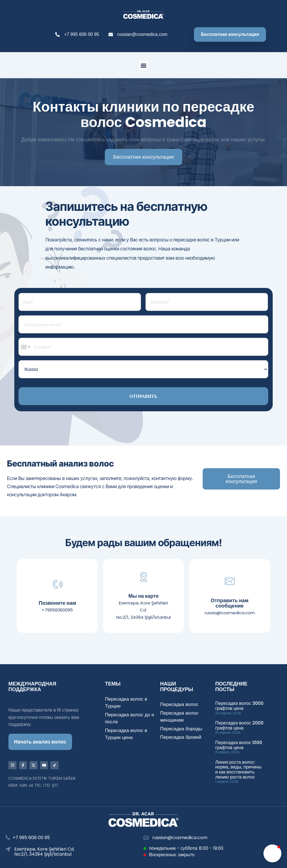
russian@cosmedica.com (180, 838)
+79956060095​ (57, 610)
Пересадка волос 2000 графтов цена (239, 725)
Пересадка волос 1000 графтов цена (239, 745)
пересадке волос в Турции (202, 240)
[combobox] (25, 347)
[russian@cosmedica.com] (146, 838)
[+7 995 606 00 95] (8, 838)
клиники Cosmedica (58, 486)
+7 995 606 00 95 (31, 838)
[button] (144, 65)
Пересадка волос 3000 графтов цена (239, 706)
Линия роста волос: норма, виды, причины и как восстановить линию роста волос (238, 770)
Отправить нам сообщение (230, 603)
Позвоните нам (57, 603)
